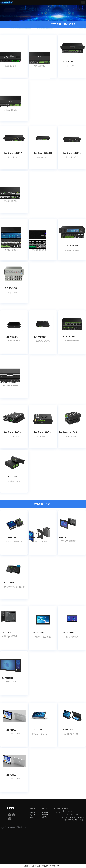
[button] (83, 2)
